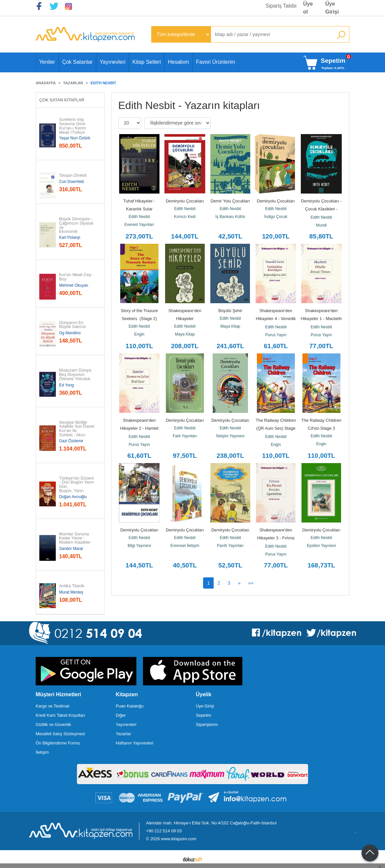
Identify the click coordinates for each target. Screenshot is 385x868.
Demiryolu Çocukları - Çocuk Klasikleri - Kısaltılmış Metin (322, 209)
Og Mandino (70, 333)
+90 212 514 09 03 (164, 831)
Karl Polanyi (70, 237)
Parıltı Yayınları (230, 546)
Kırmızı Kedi (185, 217)
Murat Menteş (71, 592)
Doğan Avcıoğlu (73, 497)
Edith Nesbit (140, 217)
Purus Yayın (276, 335)
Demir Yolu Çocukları (230, 201)
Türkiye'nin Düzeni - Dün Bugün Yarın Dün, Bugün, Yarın (77, 485)
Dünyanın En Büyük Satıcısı (73, 325)
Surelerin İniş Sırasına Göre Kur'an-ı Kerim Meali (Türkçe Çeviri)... (73, 128)
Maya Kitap (185, 334)
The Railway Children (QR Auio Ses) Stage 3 (276, 428)
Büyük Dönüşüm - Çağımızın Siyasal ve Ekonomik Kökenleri (77, 228)
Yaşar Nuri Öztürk (75, 138)
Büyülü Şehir (230, 311)
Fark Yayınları (185, 436)
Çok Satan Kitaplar (62, 100)
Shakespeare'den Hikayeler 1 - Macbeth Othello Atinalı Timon (322, 319)
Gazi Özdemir (71, 441)
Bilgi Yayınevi (139, 546)
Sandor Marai (71, 549)
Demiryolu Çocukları (185, 201)
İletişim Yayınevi (230, 436)
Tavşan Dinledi (73, 176)
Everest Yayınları (139, 225)
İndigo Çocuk (276, 217)
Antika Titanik (72, 586)
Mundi (321, 225)
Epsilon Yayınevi (321, 546)
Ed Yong (67, 385)
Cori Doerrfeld (71, 182)
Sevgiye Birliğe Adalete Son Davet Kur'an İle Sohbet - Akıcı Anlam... (77, 431)
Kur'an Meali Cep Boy (76, 277)
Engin (140, 334)
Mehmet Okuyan (74, 285)
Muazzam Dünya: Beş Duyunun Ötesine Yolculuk (76, 375)
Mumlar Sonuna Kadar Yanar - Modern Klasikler (75, 538)
